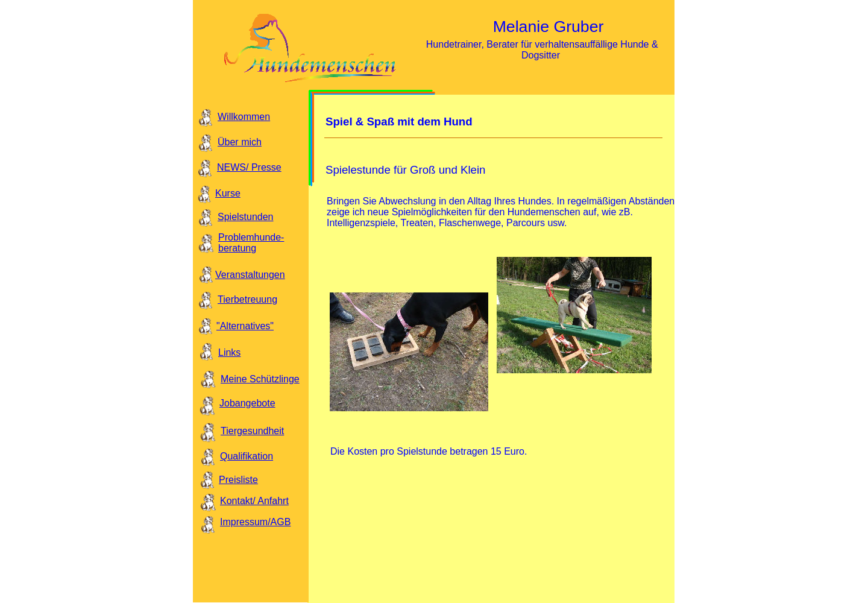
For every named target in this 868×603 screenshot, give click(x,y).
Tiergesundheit (252, 431)
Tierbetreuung (247, 299)
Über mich (240, 142)
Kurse (228, 193)
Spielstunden (246, 217)
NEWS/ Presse (249, 167)
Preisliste (238, 480)
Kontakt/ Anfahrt (254, 501)
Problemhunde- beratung (251, 243)
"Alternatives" (245, 326)
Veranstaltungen (250, 275)
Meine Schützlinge (260, 379)
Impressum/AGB (255, 522)
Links (229, 352)
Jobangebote (247, 403)
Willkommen (244, 117)
